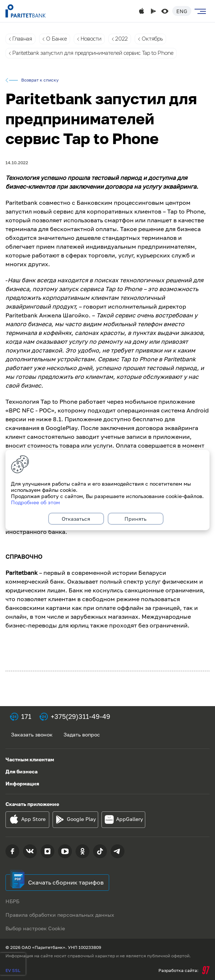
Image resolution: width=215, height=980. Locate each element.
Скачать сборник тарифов (66, 882)
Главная (22, 39)
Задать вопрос (82, 734)
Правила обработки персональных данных (60, 915)
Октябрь (152, 39)
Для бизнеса (22, 771)
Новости (91, 39)
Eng (182, 11)
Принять (135, 519)
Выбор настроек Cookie (35, 928)
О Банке (56, 39)
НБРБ (12, 901)
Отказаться (76, 519)
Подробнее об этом (35, 502)
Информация (22, 783)
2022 (122, 39)
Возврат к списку (40, 80)
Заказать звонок (32, 734)
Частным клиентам (30, 759)
